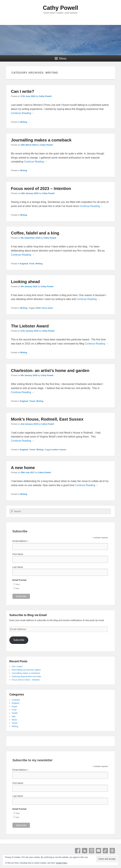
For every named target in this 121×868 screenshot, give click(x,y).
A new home (23, 468)
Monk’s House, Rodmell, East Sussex (47, 419)
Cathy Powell (60, 8)
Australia (16, 700)
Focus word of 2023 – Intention (41, 189)
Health (15, 713)
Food (32, 264)
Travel (32, 401)
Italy (14, 716)
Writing (24, 122)
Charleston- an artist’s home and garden (50, 371)
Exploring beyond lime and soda (26, 676)
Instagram (92, 851)
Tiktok (105, 851)
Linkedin (85, 851)
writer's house (59, 450)
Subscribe (19, 640)
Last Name (18, 567)
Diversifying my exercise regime (26, 670)
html (18, 584)
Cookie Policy (62, 863)
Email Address (20, 541)
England (24, 264)
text (17, 588)
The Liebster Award (30, 326)
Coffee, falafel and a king (35, 233)
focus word (47, 308)
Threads (112, 851)
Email (98, 851)
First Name (18, 554)
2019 (38, 308)
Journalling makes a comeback (41, 140)
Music (14, 720)
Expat (14, 706)
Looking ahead (25, 282)
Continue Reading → (23, 113)
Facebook (78, 851)
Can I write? (22, 91)
